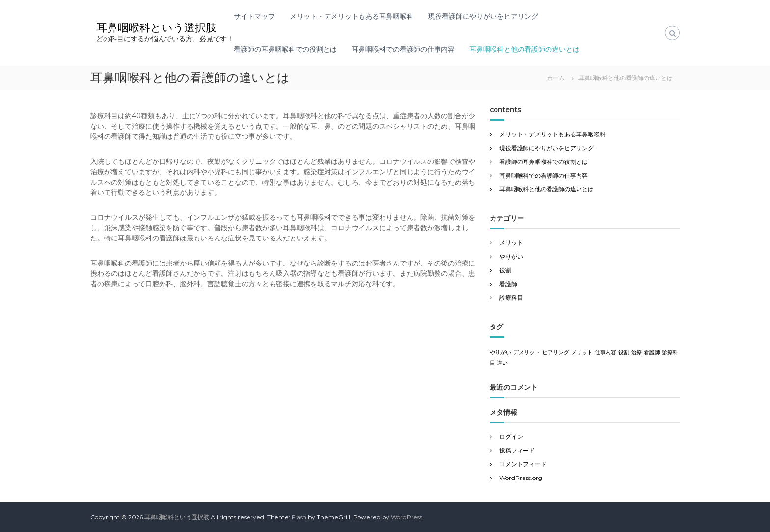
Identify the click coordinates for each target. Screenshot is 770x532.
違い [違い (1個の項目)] (502, 363)
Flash (299, 517)
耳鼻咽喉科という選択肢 (156, 28)
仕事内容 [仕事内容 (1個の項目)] (605, 353)
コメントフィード (523, 464)
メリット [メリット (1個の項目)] (582, 353)
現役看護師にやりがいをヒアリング (483, 16)
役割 (505, 270)
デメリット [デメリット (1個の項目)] (527, 353)
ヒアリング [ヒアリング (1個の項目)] (556, 353)
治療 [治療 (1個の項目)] (636, 353)
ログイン (511, 437)
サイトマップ (254, 16)
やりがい (511, 256)
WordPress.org (521, 478)
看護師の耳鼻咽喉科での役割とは (285, 49)
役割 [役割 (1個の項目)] (624, 353)
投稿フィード (517, 450)
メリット (511, 243)
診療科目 (511, 298)
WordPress (407, 517)
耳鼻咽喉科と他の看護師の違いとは (524, 49)
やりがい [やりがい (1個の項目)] (500, 353)
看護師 (508, 284)
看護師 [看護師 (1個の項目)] (652, 353)
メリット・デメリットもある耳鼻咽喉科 (352, 16)
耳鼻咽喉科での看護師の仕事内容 (403, 49)
